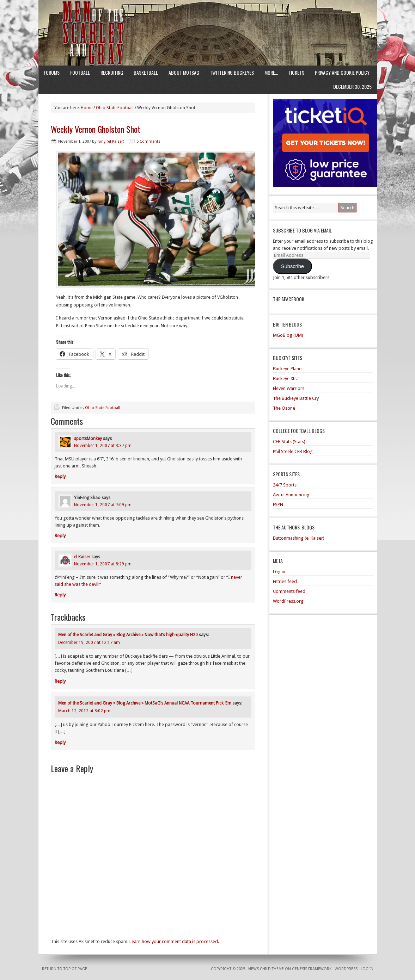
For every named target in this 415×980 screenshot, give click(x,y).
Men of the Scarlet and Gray (208, 19)
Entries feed (285, 581)
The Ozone (284, 408)
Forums (52, 72)
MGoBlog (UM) (288, 335)
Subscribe (292, 266)
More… (271, 72)
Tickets (296, 72)
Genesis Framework (312, 969)
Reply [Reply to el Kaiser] (60, 595)
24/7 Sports (285, 485)
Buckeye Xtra (286, 379)
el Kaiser (82, 557)
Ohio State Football (103, 408)
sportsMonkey (88, 439)
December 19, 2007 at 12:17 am (89, 643)
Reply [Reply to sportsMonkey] (60, 476)
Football (80, 72)
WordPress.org (288, 601)
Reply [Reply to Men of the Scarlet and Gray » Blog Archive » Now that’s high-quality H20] (60, 681)
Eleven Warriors (289, 388)
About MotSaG (184, 72)
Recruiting (112, 72)
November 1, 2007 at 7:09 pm (103, 505)
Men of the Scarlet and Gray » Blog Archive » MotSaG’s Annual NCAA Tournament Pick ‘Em (145, 703)
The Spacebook (289, 299)
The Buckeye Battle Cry (296, 398)
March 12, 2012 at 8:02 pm (84, 711)
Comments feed (289, 591)
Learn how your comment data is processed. (174, 941)
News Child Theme (266, 969)
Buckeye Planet (288, 369)
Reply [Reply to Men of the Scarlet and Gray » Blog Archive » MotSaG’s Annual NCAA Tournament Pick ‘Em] (60, 742)
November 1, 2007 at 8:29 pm (103, 564)
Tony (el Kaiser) (111, 141)
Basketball (146, 72)
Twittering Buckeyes (232, 72)
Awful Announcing (291, 495)
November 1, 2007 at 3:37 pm (103, 446)
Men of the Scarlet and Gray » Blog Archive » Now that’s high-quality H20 (128, 635)
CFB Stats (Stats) (289, 442)
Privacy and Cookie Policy (342, 72)
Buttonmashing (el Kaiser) (299, 538)
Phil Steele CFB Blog (293, 451)
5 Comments (148, 141)
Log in (279, 572)
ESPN (278, 505)
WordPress (346, 969)
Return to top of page (65, 969)
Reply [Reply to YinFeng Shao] (60, 536)
